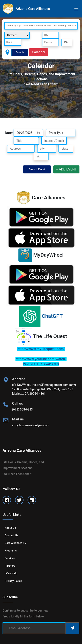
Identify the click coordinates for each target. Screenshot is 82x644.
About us (10, 528)
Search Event (37, 169)
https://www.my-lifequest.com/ (41, 349)
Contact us (11, 535)
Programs (11, 551)
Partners (10, 566)
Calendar (39, 52)
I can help (11, 573)
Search (20, 52)
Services (10, 558)
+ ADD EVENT (66, 169)
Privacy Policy (13, 581)
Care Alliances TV (16, 543)
